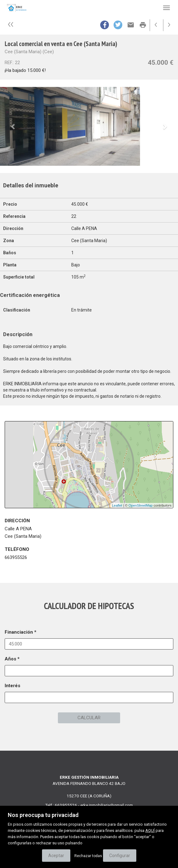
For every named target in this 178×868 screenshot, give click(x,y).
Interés (12, 686)
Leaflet (117, 505)
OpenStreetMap (141, 505)
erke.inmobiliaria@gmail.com (107, 805)
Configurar (120, 856)
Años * (12, 659)
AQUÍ (150, 830)
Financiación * (21, 632)
